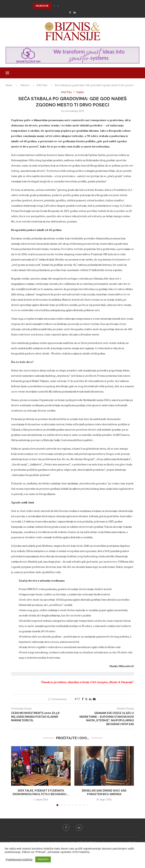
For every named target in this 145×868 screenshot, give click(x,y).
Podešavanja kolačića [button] (19, 860)
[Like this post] (79, 699)
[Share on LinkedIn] (90, 699)
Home (9, 85)
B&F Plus (42, 85)
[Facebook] (70, 12)
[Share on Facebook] (83, 699)
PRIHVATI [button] (43, 859)
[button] (54, 6)
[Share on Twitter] (86, 699)
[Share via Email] (94, 699)
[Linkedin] (75, 12)
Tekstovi (25, 85)
